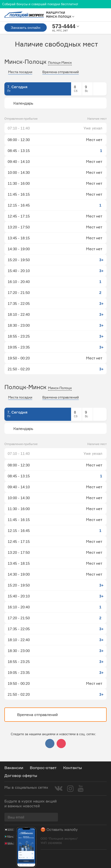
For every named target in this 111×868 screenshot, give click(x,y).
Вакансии (14, 768)
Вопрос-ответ (43, 768)
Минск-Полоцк (60, 388)
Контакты (73, 768)
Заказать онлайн (26, 28)
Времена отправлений (61, 72)
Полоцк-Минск (60, 63)
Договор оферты (21, 775)
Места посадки (20, 72)
